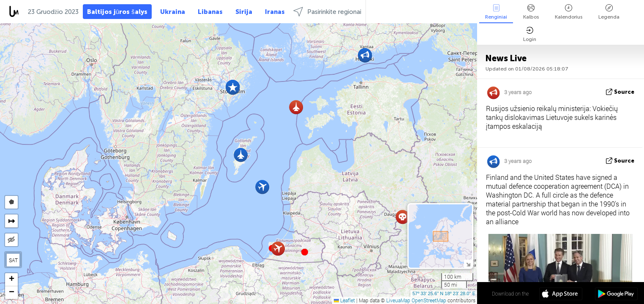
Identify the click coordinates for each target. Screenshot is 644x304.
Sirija (244, 12)
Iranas (275, 12)
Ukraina (173, 12)
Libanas (210, 12)
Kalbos (531, 12)
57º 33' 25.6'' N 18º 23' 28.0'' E (444, 293)
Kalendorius (569, 12)
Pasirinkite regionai (327, 12)
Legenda (609, 12)
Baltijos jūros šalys (117, 12)
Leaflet (344, 300)
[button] (305, 252)
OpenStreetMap (429, 300)
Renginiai (496, 12)
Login (530, 34)
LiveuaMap (398, 300)
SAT (13, 260)
